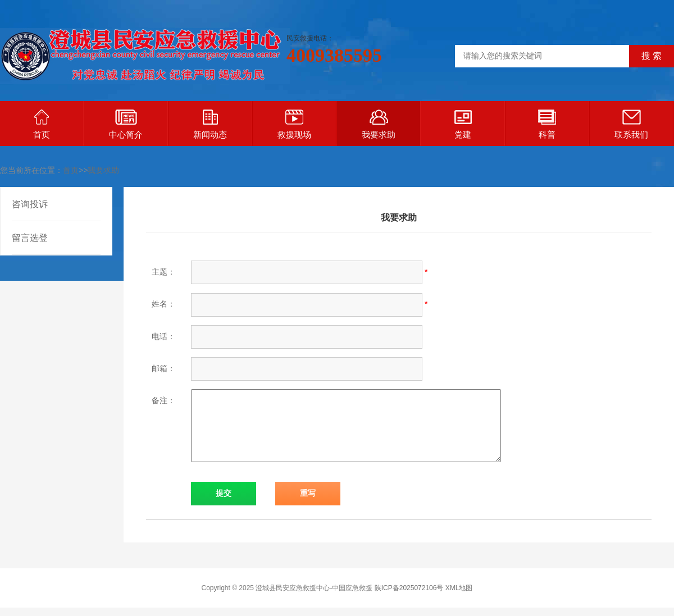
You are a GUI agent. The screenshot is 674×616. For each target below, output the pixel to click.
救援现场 (294, 124)
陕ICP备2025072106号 (409, 588)
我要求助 (379, 124)
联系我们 (631, 124)
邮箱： (163, 368)
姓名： (163, 304)
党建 (463, 124)
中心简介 (126, 124)
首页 (42, 124)
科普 (547, 124)
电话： (163, 336)
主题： (163, 272)
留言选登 (30, 238)
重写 (308, 493)
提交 (224, 493)
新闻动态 (210, 124)
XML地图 (459, 588)
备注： (163, 400)
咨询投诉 (30, 204)
